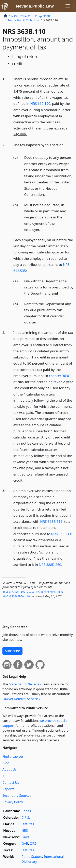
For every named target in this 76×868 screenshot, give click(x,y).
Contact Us (11, 783)
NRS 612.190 (40, 104)
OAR (25, 844)
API (5, 776)
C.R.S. (26, 818)
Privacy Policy (13, 802)
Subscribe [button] (12, 651)
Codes (26, 811)
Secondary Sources (17, 796)
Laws (25, 837)
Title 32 (26, 16)
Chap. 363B (43, 16)
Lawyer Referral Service (20, 699)
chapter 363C (60, 376)
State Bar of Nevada (24, 684)
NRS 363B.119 (51, 521)
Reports (8, 789)
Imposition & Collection (24, 20)
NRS (14, 16)
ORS (33, 844)
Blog (6, 763)
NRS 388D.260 (50, 565)
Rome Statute (32, 857)
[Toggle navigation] (68, 6)
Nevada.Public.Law (35, 6)
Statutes (28, 824)
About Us (9, 769)
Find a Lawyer (13, 756)
